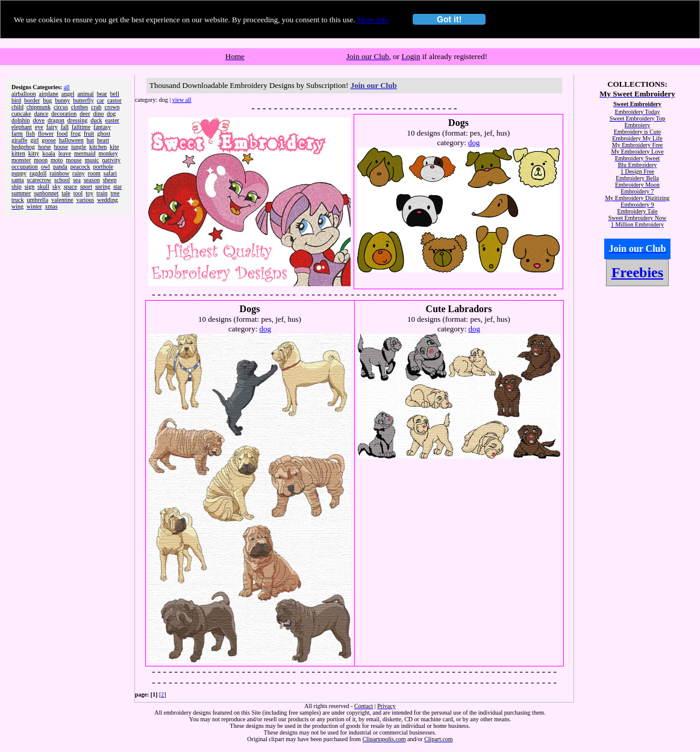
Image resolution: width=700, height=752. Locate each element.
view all (182, 100)
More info (373, 20)
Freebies (637, 272)
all (67, 87)
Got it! (449, 19)
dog (474, 143)
